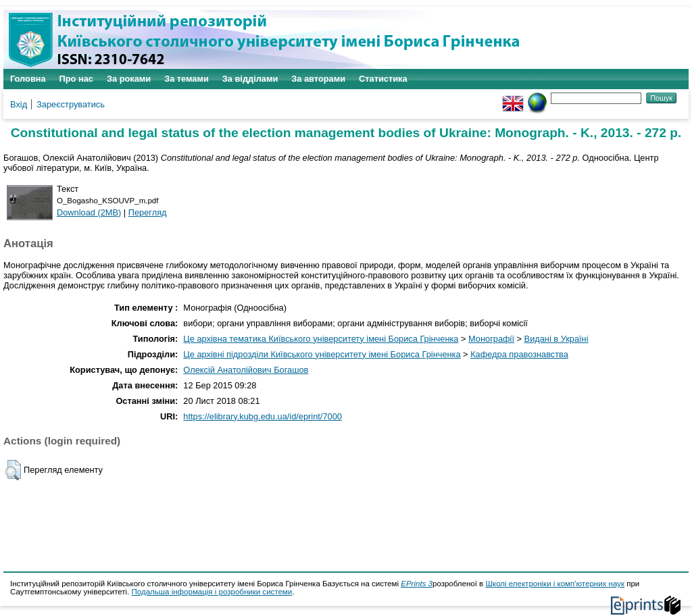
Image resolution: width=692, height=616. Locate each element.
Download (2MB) (89, 212)
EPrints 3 (417, 584)
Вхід (19, 104)
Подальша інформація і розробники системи (212, 592)
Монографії (491, 339)
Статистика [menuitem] (383, 79)
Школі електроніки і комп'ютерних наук (555, 584)
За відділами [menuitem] (250, 79)
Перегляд (148, 212)
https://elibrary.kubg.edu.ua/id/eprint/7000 (263, 416)
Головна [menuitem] (28, 79)
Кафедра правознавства (519, 354)
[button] (13, 470)
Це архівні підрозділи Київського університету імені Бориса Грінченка (322, 354)
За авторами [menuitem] (318, 79)
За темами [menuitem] (187, 79)
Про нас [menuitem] (76, 79)
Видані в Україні (557, 339)
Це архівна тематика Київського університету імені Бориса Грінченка (321, 339)
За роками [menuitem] (129, 79)
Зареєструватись (71, 104)
